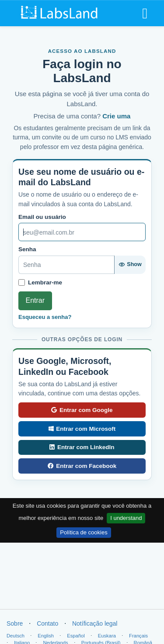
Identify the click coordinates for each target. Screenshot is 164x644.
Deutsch (16, 636)
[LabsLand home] (59, 13)
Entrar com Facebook (82, 466)
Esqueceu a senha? (45, 317)
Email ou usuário (42, 217)
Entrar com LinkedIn (82, 447)
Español (76, 636)
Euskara (107, 636)
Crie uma (116, 116)
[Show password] (130, 265)
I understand (126, 518)
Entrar (35, 300)
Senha (27, 249)
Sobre (15, 623)
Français (138, 636)
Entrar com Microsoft (82, 429)
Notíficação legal (95, 623)
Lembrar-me (45, 282)
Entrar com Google (82, 410)
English (46, 636)
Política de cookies (84, 532)
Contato (47, 623)
